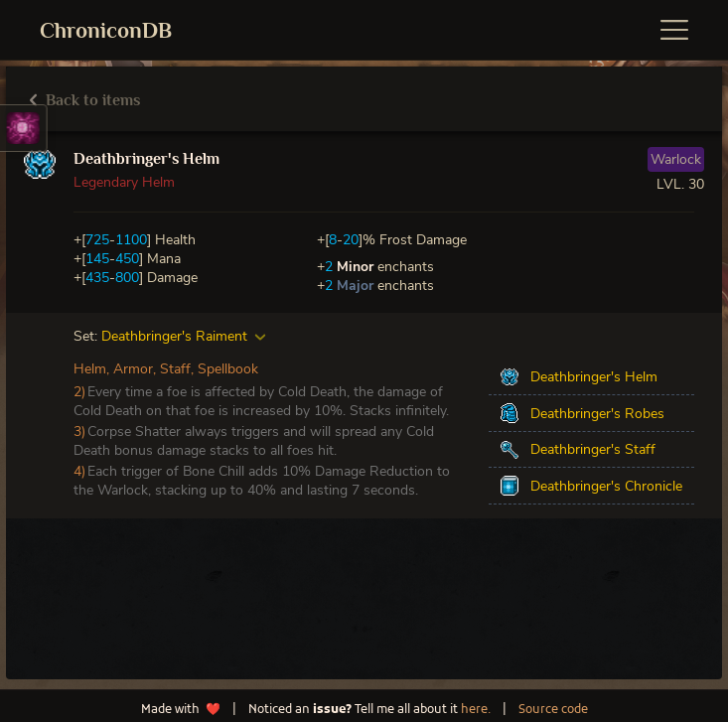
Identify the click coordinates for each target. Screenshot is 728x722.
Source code (553, 710)
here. (476, 710)
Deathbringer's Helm (146, 159)
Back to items (85, 100)
